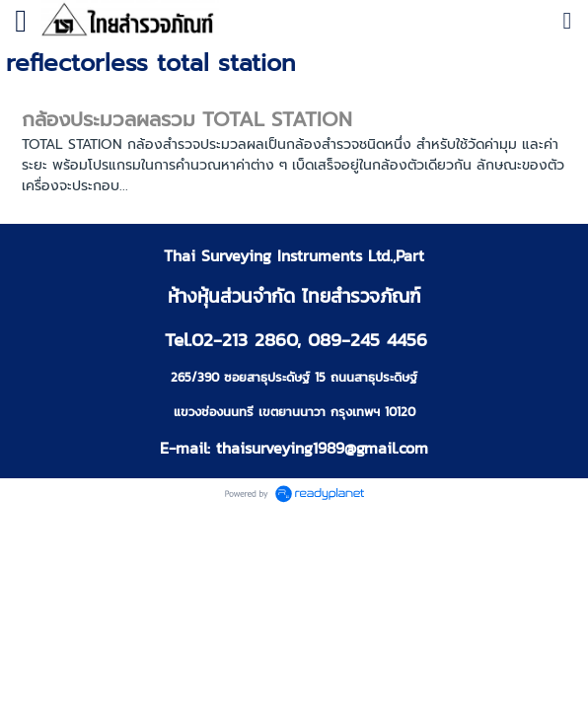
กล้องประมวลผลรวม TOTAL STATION (187, 119)
